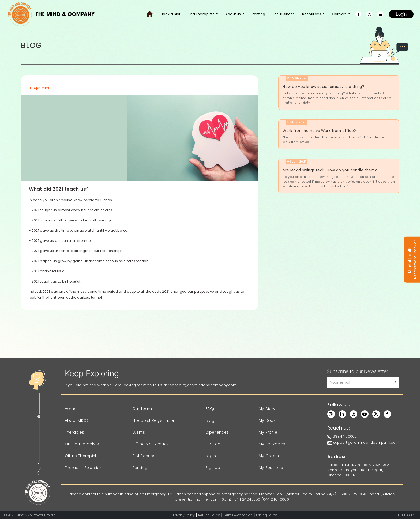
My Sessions (271, 468)
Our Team (142, 409)
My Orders (269, 456)
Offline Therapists (82, 456)
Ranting (258, 14)
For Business (284, 14)
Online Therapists (82, 444)
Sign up (213, 468)
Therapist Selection (84, 468)
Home (71, 409)
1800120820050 (353, 494)
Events (139, 432)
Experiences (217, 432)
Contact (214, 444)
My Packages (272, 444)
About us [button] (233, 14)
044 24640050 (247, 499)
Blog (210, 420)
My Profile (268, 432)
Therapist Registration (154, 420)
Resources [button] (312, 14)
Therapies (75, 432)
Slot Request (145, 456)
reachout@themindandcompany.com (202, 385)
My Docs (267, 420)
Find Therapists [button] (201, 14)
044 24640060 (276, 499)
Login (401, 14)
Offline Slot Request (151, 444)
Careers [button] (340, 14)
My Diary (267, 409)
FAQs (210, 409)
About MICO (77, 420)
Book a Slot (171, 14)
